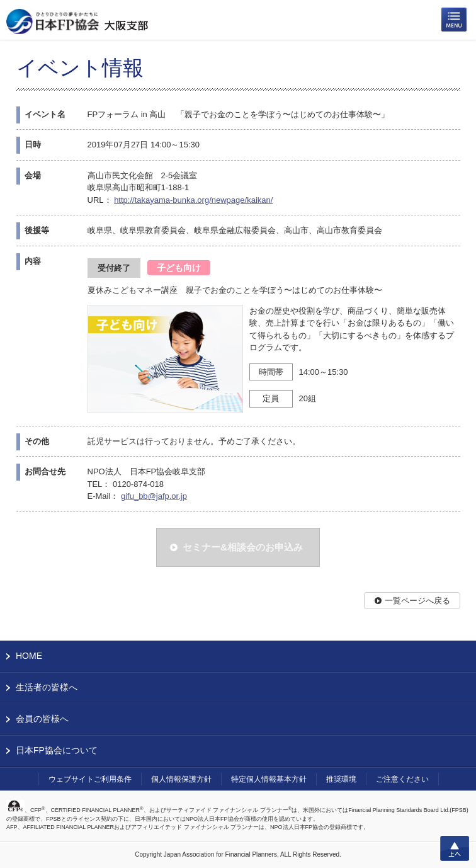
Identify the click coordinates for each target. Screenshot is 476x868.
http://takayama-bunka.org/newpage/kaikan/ (193, 200)
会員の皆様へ (42, 719)
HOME (29, 656)
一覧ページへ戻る (417, 601)
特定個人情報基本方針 (269, 779)
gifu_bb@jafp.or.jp (154, 496)
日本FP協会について (57, 750)
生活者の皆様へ (47, 687)
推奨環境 (341, 779)
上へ (455, 848)
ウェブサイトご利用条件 (90, 779)
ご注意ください (402, 779)
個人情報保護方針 (181, 779)
